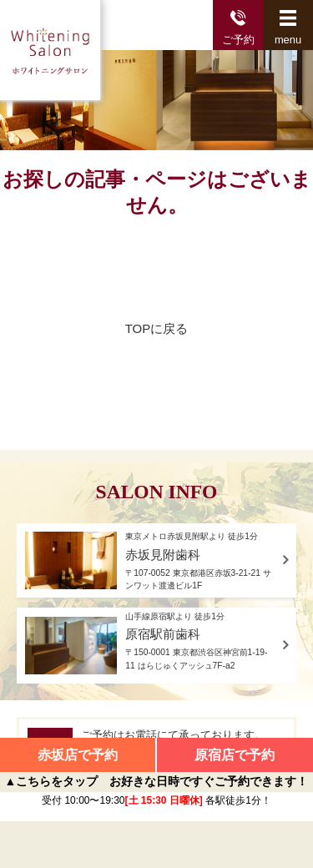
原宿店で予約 (235, 755)
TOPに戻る (157, 328)
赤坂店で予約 (78, 755)
